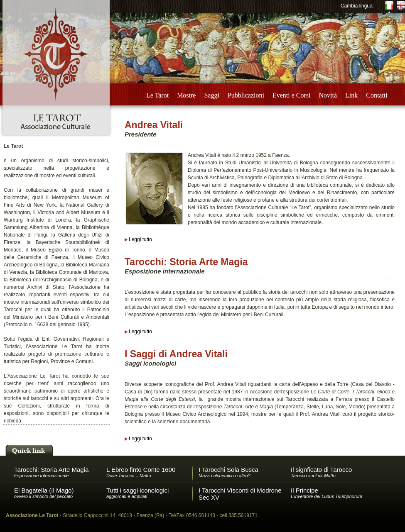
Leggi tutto (140, 239)
